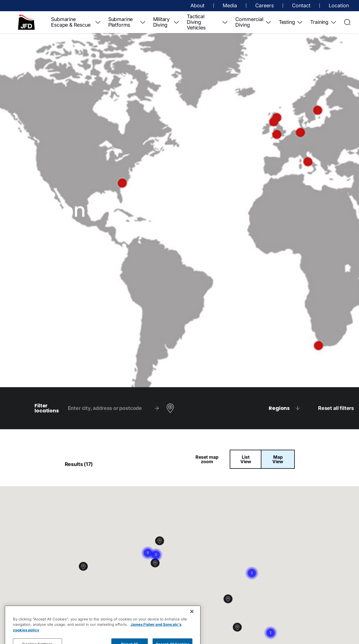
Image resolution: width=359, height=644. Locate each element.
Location (339, 5)
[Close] (192, 622)
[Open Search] (347, 22)
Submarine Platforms (127, 22)
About (197, 5)
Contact (301, 5)
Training (324, 22)
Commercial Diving (253, 22)
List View (246, 459)
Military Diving (167, 22)
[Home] (26, 22)
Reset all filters (336, 408)
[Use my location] (170, 408)
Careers (264, 5)
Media (230, 5)
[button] (242, 632)
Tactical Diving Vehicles (208, 22)
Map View (278, 459)
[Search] (157, 408)
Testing (291, 22)
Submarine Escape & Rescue (76, 22)
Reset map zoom (207, 459)
